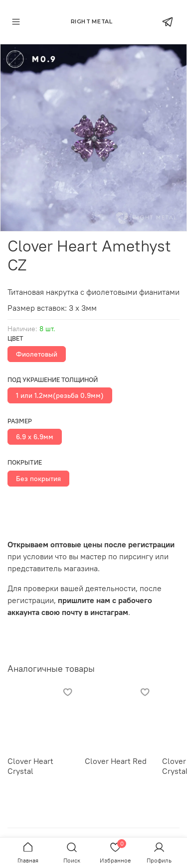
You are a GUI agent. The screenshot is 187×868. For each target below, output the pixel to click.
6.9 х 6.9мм (35, 437)
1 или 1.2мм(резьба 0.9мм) (60, 395)
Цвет (15, 338)
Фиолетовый (37, 354)
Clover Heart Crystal (30, 766)
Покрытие (25, 462)
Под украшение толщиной (53, 380)
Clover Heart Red (116, 761)
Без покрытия (38, 479)
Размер (20, 421)
